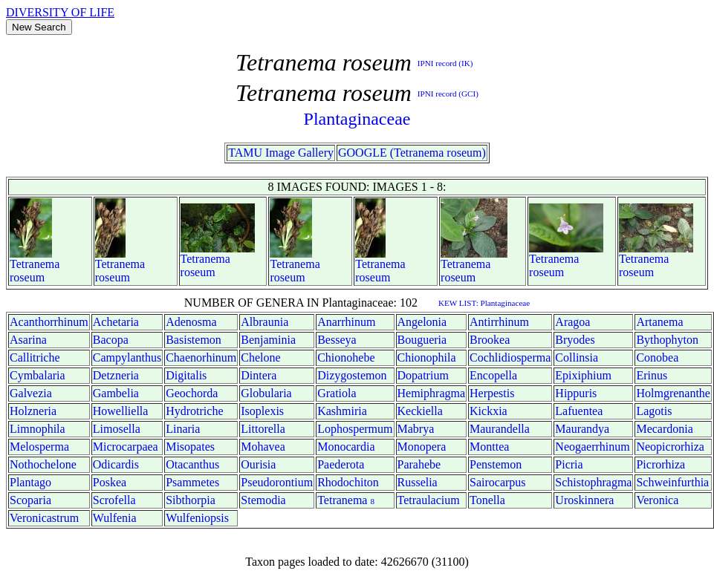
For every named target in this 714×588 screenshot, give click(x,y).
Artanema (659, 322)
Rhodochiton (348, 482)
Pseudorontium (277, 482)
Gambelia (116, 393)
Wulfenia (115, 518)
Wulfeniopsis (197, 518)
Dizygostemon (352, 375)
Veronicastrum (44, 518)
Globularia (266, 393)
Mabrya (416, 429)
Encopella (493, 375)
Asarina (28, 340)
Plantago (30, 482)
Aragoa (572, 322)
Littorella (263, 429)
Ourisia (258, 464)
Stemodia (263, 500)
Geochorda (192, 393)
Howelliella (121, 411)
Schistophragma (593, 482)
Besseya (337, 340)
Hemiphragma (432, 393)
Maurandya (582, 429)
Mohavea (263, 447)
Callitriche (35, 357)
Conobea (657, 357)
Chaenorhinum (201, 357)
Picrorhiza (661, 464)
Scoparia (30, 500)
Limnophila (38, 429)
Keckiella (420, 411)
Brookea (490, 340)
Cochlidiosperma (510, 357)
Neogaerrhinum (592, 447)
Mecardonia (664, 429)
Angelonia (422, 322)
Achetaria (116, 322)
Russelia (418, 482)
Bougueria (422, 340)
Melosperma (39, 447)
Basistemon (194, 340)
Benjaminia (268, 340)
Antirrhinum (499, 322)
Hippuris (576, 393)
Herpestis (492, 393)
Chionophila (427, 357)
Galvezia (31, 393)
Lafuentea (579, 411)
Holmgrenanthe (673, 393)
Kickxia (489, 411)
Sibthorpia (191, 500)
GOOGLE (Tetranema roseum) (412, 153)
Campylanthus (127, 357)
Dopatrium (423, 375)
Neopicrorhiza (670, 447)
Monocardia (346, 447)
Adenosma (191, 322)
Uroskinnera (584, 500)
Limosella (117, 429)
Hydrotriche (194, 411)
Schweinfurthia (672, 482)
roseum (27, 277)
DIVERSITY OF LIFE (60, 12)
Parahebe (419, 464)
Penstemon (496, 464)
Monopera (422, 447)
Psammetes (192, 482)
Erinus (652, 375)
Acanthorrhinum (49, 322)
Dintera (259, 375)
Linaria (183, 429)
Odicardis (116, 464)
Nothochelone (43, 464)
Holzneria (33, 411)
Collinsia (577, 357)
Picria (569, 464)
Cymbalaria (38, 375)
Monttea (489, 447)
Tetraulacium (429, 500)
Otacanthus (192, 464)
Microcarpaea (126, 447)
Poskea (110, 482)
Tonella (487, 500)
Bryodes (575, 340)
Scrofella (114, 500)
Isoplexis (262, 411)
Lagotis (654, 411)
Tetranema (35, 264)
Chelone (260, 357)
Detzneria (116, 375)
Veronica (657, 500)
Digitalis (186, 375)
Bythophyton (667, 340)
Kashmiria (342, 411)
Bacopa (111, 340)
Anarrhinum (346, 322)
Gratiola (337, 393)
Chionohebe (346, 357)
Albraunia (264, 322)
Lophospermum (355, 429)
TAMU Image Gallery (281, 153)
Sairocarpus (498, 482)
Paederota (341, 464)
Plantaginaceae (357, 119)
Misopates (190, 447)
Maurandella (500, 429)
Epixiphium (583, 375)
